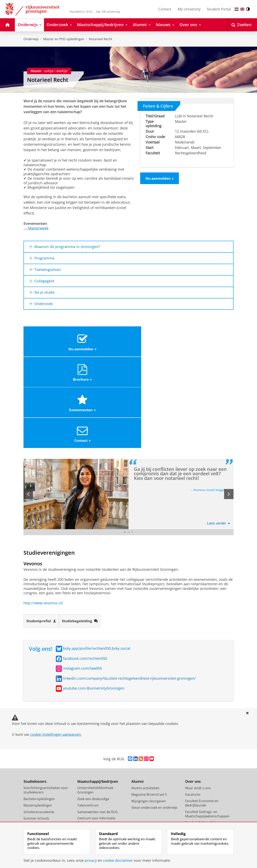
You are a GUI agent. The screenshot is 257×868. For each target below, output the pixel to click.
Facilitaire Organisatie (201, 816)
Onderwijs (31, 39)
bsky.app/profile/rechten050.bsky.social (97, 559)
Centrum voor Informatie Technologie (96, 731)
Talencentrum (88, 716)
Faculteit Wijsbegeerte (202, 779)
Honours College (36, 735)
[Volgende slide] (229, 404)
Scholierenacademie (39, 722)
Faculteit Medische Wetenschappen (199, 753)
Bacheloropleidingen (39, 709)
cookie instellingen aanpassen (55, 645)
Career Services (89, 746)
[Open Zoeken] (242, 25)
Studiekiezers (35, 692)
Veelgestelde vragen (39, 748)
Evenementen (154, 342)
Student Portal (219, 9)
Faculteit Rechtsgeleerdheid (206, 761)
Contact (165, 9)
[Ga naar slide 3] (132, 442)
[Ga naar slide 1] (125, 442)
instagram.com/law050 (82, 579)
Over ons (193, 692)
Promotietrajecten (37, 742)
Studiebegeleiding (83, 531)
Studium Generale (91, 753)
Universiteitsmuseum (94, 740)
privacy (91, 860)
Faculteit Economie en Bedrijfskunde (202, 713)
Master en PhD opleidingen (64, 39)
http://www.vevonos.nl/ (43, 513)
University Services (199, 809)
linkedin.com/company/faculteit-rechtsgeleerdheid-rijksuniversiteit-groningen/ (129, 588)
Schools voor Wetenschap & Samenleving (99, 761)
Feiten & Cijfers (158, 106)
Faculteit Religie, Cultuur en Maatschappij (206, 735)
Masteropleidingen (38, 716)
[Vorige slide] (28, 404)
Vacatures (193, 705)
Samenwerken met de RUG (98, 722)
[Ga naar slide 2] (128, 442)
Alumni (137, 692)
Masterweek (36, 228)
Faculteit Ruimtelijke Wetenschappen (200, 770)
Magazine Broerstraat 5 (149, 705)
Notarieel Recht (100, 39)
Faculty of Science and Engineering (202, 787)
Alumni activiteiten (145, 698)
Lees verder (218, 433)
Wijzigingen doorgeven (149, 711)
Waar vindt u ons (198, 698)
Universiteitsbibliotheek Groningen (95, 700)
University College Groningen (207, 796)
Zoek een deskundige (93, 709)
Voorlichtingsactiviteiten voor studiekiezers (46, 700)
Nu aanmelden (161, 179)
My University (189, 9)
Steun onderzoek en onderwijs (154, 718)
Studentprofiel (42, 531)
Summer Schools (36, 729)
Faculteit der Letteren (201, 744)
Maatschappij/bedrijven (98, 692)
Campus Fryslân (197, 802)
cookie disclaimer (118, 860)
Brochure (102, 342)
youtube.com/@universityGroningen (94, 598)
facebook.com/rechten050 (85, 569)
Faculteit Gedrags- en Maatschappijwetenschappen (207, 724)
